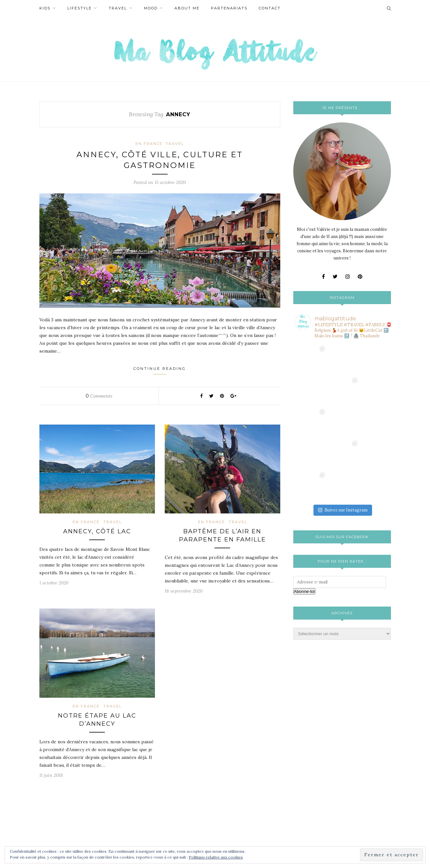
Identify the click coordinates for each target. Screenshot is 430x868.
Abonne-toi (304, 528)
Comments (99, 396)
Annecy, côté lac (97, 532)
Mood (151, 8)
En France (149, 144)
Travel (118, 8)
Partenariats (229, 8)
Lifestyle (80, 8)
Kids (45, 8)
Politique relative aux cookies (216, 857)
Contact (270, 8)
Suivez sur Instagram (343, 447)
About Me (187, 8)
